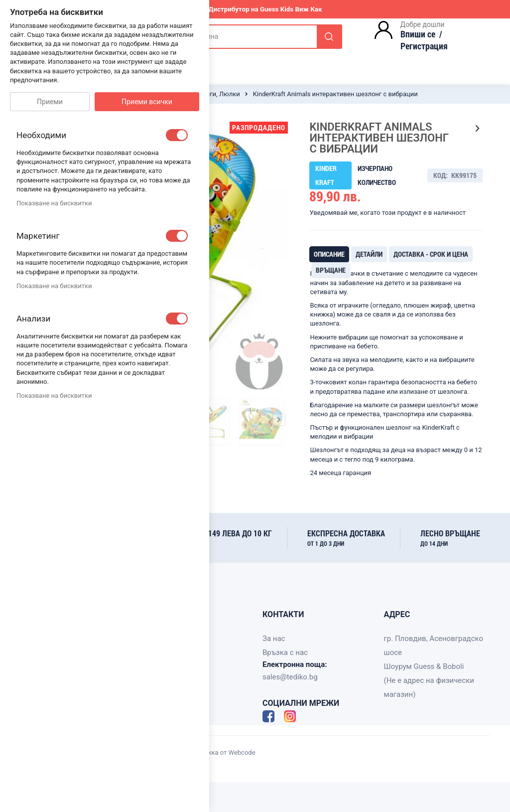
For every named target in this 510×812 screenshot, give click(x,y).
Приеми (50, 102)
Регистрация (424, 46)
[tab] (329, 254)
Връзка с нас (285, 652)
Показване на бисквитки (54, 203)
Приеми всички (147, 102)
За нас (274, 639)
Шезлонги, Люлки (213, 94)
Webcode (242, 752)
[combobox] (242, 37)
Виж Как (308, 9)
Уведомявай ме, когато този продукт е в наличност (387, 213)
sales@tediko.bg (290, 677)
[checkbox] (177, 135)
